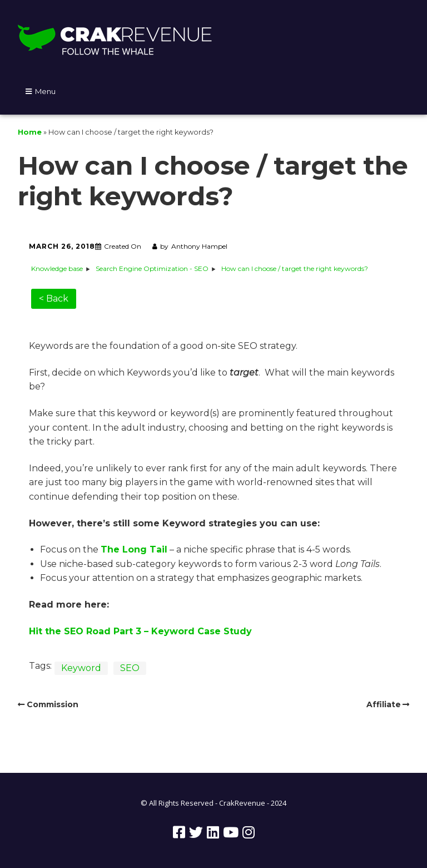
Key (159, 631)
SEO (130, 668)
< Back (54, 299)
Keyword (81, 668)
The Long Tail (134, 549)
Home (30, 132)
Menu (45, 91)
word (182, 631)
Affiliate (384, 704)
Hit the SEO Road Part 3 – (89, 631)
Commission (53, 704)
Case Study (223, 631)
